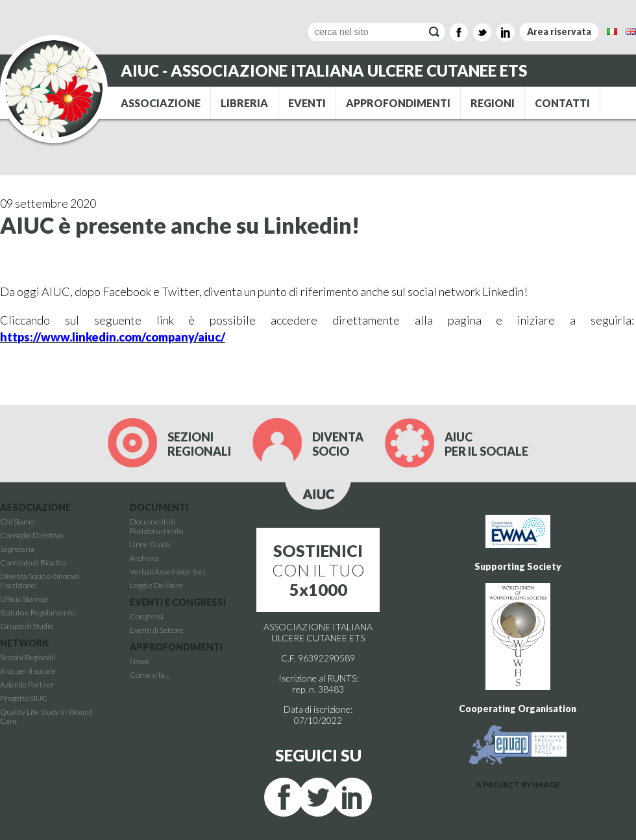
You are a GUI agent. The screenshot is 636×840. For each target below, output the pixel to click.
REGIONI (493, 103)
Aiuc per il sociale (28, 671)
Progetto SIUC (24, 698)
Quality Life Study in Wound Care (46, 716)
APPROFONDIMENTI (398, 103)
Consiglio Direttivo (31, 535)
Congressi (147, 616)
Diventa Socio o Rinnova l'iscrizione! (40, 581)
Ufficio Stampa (24, 599)
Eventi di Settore (157, 630)
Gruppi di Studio (27, 626)
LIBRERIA (244, 103)
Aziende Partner (27, 685)
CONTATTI (562, 103)
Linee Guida (150, 544)
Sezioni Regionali (28, 657)
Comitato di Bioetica (33, 562)
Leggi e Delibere (156, 585)
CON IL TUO (318, 570)
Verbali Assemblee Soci (167, 572)
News (139, 661)
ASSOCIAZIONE (161, 103)
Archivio (144, 558)
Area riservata (559, 31)
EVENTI (307, 103)
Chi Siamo (17, 522)
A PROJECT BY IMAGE (518, 784)
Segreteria (17, 549)
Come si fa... (149, 675)
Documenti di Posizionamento (156, 526)
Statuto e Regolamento (37, 612)
